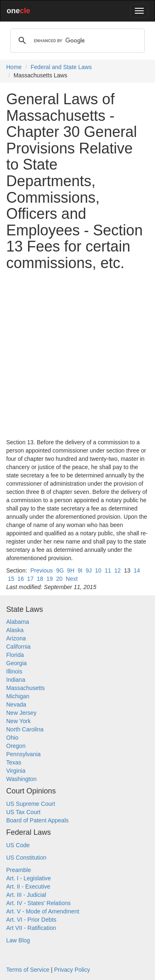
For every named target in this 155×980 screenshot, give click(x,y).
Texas (14, 762)
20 (60, 579)
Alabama (18, 622)
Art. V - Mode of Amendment (43, 911)
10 (98, 570)
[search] (76, 41)
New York (18, 721)
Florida (15, 655)
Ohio (12, 738)
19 (50, 579)
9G (60, 570)
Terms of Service (28, 970)
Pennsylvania (23, 754)
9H (71, 570)
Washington (21, 779)
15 (11, 579)
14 (137, 570)
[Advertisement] (77, 355)
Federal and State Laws (61, 67)
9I (80, 570)
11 (108, 570)
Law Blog (18, 940)
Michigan (18, 696)
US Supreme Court (31, 804)
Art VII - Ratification (31, 928)
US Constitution (26, 858)
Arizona (16, 638)
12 (118, 570)
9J (89, 570)
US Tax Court (23, 812)
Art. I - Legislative (29, 878)
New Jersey (21, 713)
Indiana (16, 680)
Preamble (19, 870)
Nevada (16, 704)
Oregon (16, 746)
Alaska (15, 630)
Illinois (14, 671)
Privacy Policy (72, 970)
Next (72, 579)
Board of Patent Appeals (37, 820)
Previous (41, 570)
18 (40, 579)
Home (14, 67)
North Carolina (25, 729)
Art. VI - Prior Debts (31, 920)
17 (31, 579)
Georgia (17, 663)
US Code (18, 845)
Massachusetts (25, 688)
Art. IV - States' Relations (38, 903)
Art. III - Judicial (26, 895)
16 (21, 579)
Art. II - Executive (28, 887)
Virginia (16, 771)
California (18, 647)
